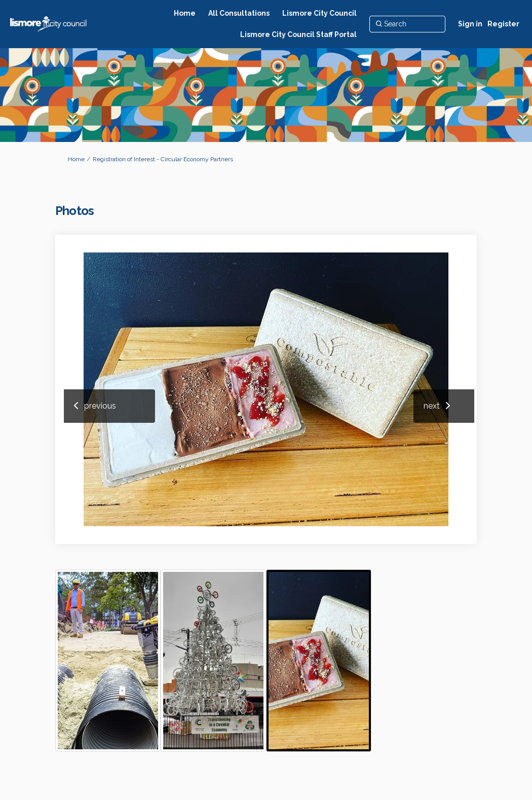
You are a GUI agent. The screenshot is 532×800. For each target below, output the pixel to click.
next (432, 406)
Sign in (470, 24)
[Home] (185, 13)
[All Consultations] (239, 13)
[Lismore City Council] (319, 13)
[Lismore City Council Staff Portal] (298, 34)
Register (503, 24)
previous (100, 406)
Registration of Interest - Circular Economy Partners (163, 159)
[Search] (407, 24)
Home (76, 159)
